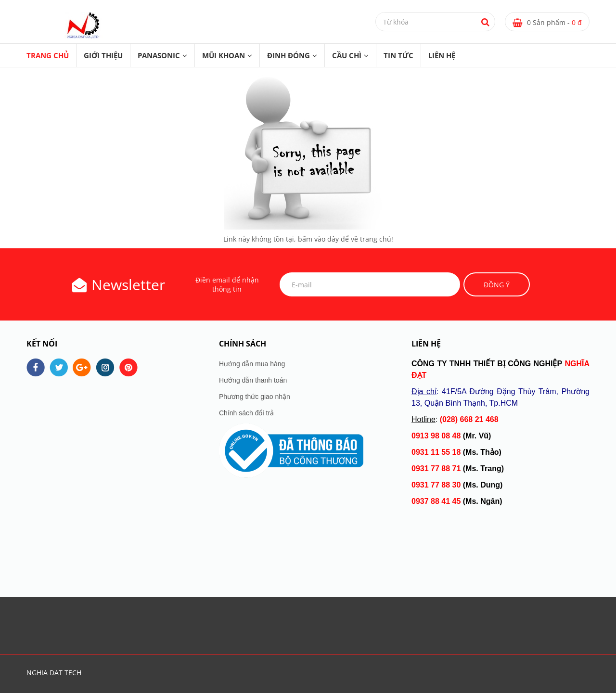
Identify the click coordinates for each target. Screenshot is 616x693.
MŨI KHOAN (224, 55)
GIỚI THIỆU (103, 55)
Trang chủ (48, 55)
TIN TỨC (398, 55)
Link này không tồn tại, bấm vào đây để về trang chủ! (308, 239)
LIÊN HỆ (442, 55)
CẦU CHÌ (347, 55)
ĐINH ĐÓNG (289, 55)
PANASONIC (159, 55)
